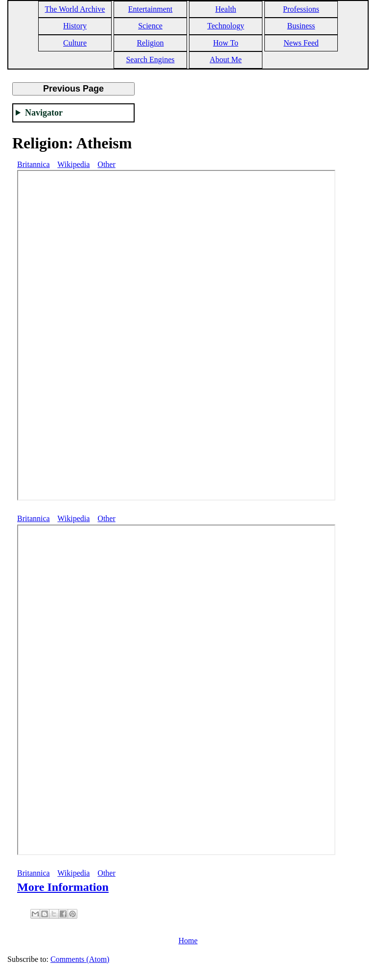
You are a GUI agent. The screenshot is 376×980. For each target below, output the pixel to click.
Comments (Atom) (80, 959)
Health (226, 9)
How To (225, 43)
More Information (63, 887)
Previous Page (73, 89)
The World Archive (75, 9)
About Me (225, 60)
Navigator (44, 113)
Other (106, 164)
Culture (75, 43)
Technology (225, 26)
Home (188, 941)
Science (150, 26)
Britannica (34, 164)
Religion (150, 43)
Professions (301, 9)
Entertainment (151, 9)
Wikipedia (73, 164)
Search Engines (150, 60)
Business (301, 26)
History (75, 26)
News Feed (301, 43)
